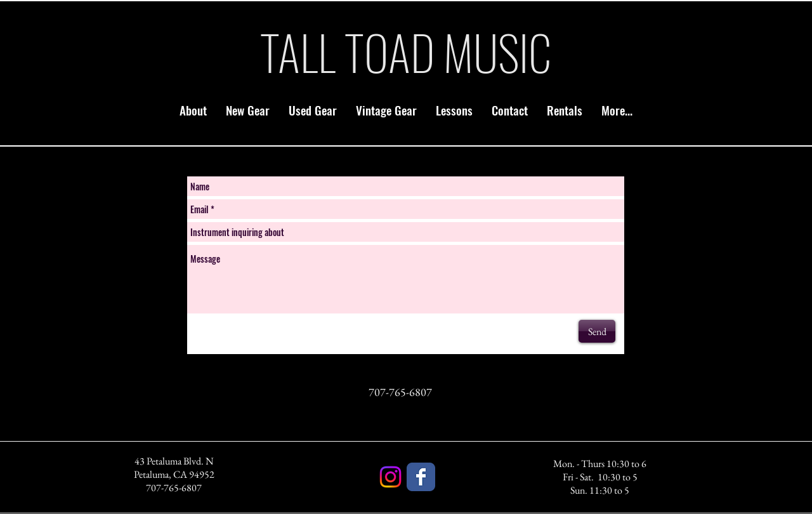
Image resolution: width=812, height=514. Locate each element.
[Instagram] (390, 477)
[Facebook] (421, 477)
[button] (248, 110)
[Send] (597, 331)
